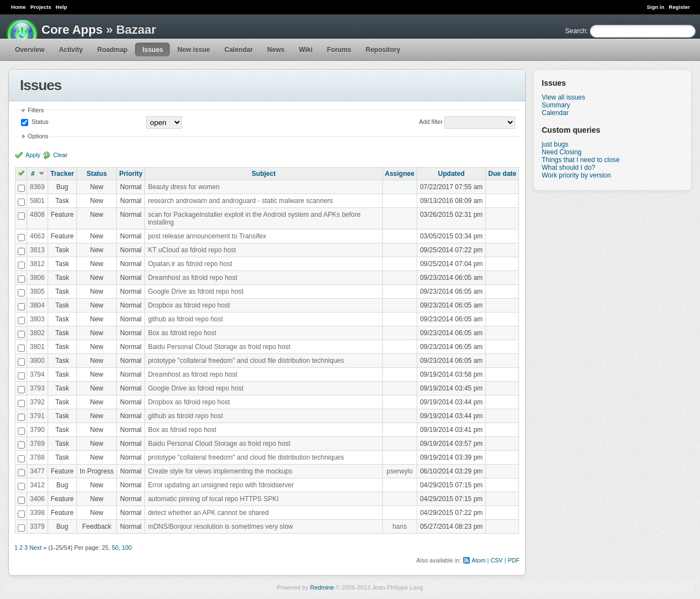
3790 (37, 430)
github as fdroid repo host (185, 319)
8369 (37, 187)
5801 (37, 201)
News (276, 50)
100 (127, 548)
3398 (37, 513)
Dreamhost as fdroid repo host (192, 278)
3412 (37, 485)
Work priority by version (576, 175)
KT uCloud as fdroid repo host (192, 250)
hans (400, 527)
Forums (339, 50)
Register (680, 7)
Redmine (322, 587)
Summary (556, 105)
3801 (37, 347)
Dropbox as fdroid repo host (189, 305)
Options (38, 136)
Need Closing (562, 152)
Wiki (306, 50)
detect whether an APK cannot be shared (208, 513)
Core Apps (72, 30)
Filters (36, 110)
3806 (37, 278)
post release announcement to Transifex (207, 236)
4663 (37, 236)
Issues (152, 50)
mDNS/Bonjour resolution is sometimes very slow (220, 527)
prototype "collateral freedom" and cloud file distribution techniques (246, 361)
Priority (131, 174)
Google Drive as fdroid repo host (196, 291)
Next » (38, 548)
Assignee (400, 174)
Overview (30, 50)
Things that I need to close (581, 160)
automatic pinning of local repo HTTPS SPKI (213, 499)
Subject (264, 174)
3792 (37, 402)
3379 (37, 527)
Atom (478, 560)
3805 (37, 291)
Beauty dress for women (183, 187)
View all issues (563, 97)
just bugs (555, 144)
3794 (37, 374)
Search (575, 31)
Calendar (238, 50)
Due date (502, 174)
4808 (37, 215)
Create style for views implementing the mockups (220, 471)
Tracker (62, 174)
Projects (41, 7)
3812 (37, 264)
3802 (37, 333)
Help (62, 7)
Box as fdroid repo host (182, 333)
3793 (37, 388)
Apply (33, 155)
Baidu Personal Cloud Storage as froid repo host (219, 347)
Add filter (431, 122)
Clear (60, 155)
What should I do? (569, 168)
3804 (37, 305)
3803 (37, 319)
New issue (194, 50)
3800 (37, 361)
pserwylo (400, 471)
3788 (37, 457)
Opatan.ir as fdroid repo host (190, 264)
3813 (37, 250)
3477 (37, 471)
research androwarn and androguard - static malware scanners (240, 201)
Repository (383, 50)
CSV (496, 560)
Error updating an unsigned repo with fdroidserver (221, 485)
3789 (37, 444)
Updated (452, 174)
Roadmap (113, 50)
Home (19, 7)
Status (39, 122)
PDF (514, 560)
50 (115, 548)
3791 (37, 416)
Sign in (656, 7)
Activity (71, 50)
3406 (37, 499)
